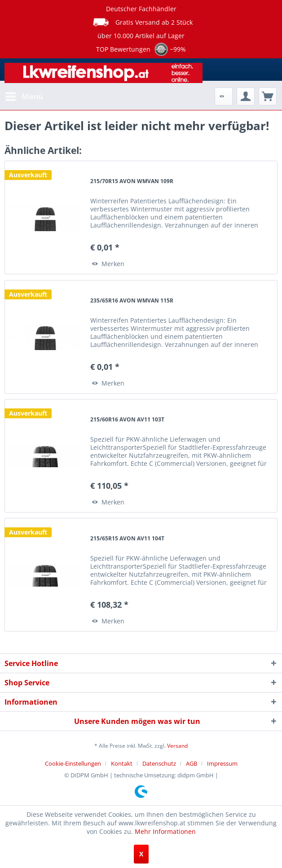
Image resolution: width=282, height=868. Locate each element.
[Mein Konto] (246, 96)
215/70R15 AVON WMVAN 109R (132, 181)
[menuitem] (24, 96)
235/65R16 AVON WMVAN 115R (132, 300)
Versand (177, 746)
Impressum (222, 763)
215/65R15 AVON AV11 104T (127, 538)
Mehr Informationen (165, 831)
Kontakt (122, 763)
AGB (192, 763)
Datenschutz (159, 763)
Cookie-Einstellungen (73, 763)
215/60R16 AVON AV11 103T (127, 419)
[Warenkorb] (268, 96)
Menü (24, 95)
